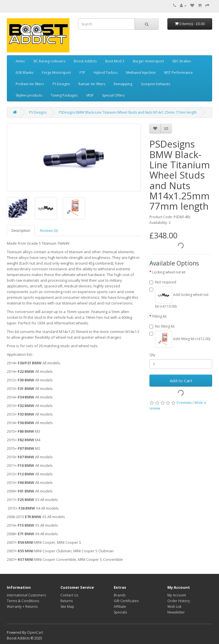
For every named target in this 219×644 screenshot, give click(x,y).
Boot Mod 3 (115, 61)
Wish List (174, 607)
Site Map (67, 607)
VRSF (90, 95)
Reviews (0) (49, 231)
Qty (152, 355)
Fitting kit (159, 316)
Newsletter (176, 612)
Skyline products (29, 95)
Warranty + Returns (22, 607)
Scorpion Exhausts (156, 84)
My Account (177, 595)
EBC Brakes (182, 61)
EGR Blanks (25, 72)
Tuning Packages (64, 95)
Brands (120, 595)
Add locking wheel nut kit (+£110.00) (179, 298)
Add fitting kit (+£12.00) (180, 339)
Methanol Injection (141, 72)
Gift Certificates (126, 601)
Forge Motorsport (56, 72)
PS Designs (61, 84)
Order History (179, 601)
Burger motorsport (148, 61)
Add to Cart (181, 381)
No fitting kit (162, 326)
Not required (163, 282)
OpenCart (35, 632)
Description (21, 231)
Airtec (20, 61)
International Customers (26, 595)
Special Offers (113, 95)
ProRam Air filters (30, 84)
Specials (120, 612)
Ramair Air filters (92, 84)
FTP (82, 72)
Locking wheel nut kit (169, 272)
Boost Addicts (85, 61)
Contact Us (69, 595)
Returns (67, 601)
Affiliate (120, 607)
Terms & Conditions (23, 601)
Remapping (123, 84)
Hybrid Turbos (106, 72)
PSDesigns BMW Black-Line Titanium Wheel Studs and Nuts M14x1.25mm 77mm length (128, 112)
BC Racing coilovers (49, 61)
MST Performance (179, 72)
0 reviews (184, 403)
